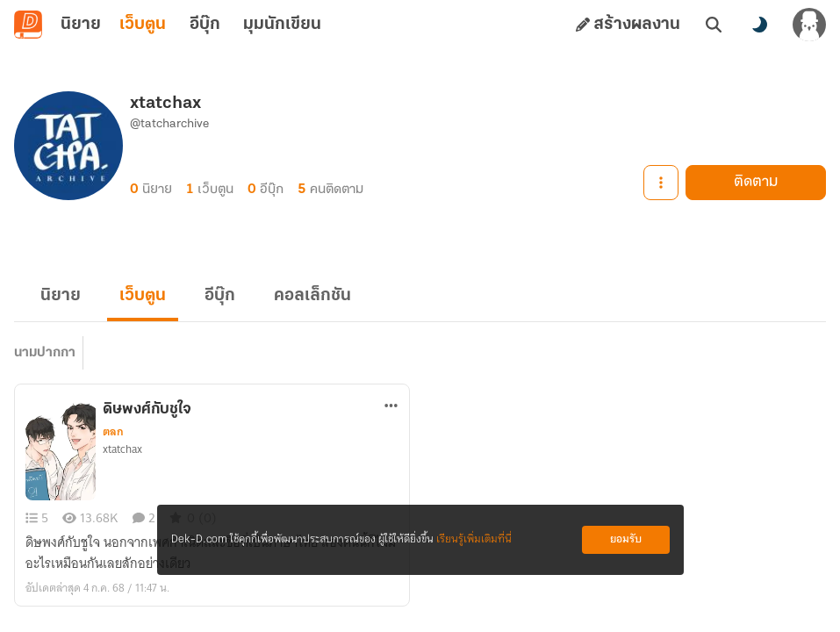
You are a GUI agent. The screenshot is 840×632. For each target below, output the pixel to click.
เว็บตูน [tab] (143, 25)
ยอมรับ (626, 539)
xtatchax (122, 449)
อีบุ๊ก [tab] (205, 25)
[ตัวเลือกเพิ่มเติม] (391, 406)
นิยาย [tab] (81, 25)
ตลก (113, 432)
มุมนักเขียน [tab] (282, 25)
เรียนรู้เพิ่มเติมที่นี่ (474, 539)
